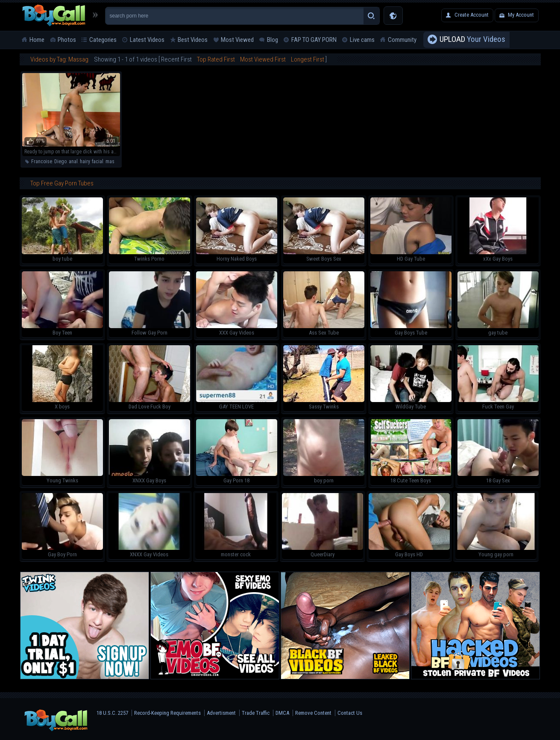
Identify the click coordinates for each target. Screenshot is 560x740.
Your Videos (472, 40)
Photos (67, 40)
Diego (60, 162)
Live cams (362, 40)
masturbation (119, 162)
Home (37, 40)
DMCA (282, 713)
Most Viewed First (263, 59)
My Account (521, 15)
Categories (103, 40)
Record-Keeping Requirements (167, 713)
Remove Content (313, 713)
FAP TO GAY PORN (314, 40)
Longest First (308, 59)
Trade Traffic (256, 713)
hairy (85, 162)
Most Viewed (237, 40)
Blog (273, 40)
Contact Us (350, 713)
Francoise (42, 162)
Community (402, 40)
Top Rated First (216, 59)
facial (98, 162)
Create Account (472, 15)
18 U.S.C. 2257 (112, 713)
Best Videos (193, 40)
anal (73, 162)
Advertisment (221, 713)
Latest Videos (147, 40)
